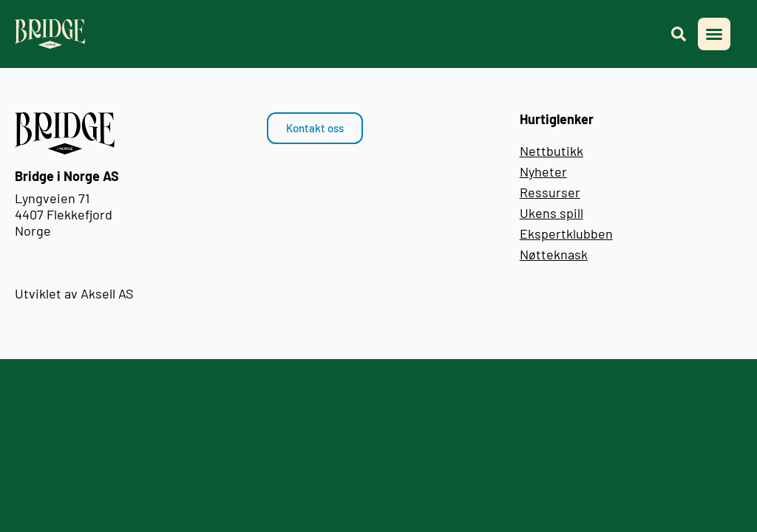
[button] (714, 34)
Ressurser (550, 192)
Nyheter (543, 171)
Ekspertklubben (566, 233)
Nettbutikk (551, 151)
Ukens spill (551, 213)
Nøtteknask (554, 254)
